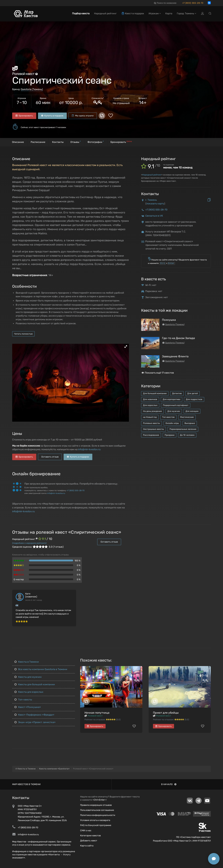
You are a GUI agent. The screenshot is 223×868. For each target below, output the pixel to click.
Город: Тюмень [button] (187, 14)
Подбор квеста (81, 14)
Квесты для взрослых (29, 692)
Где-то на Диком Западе (178, 338)
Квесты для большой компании (35, 684)
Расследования (151, 435)
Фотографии (96, 142)
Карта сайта (87, 846)
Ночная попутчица (97, 713)
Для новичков (150, 399)
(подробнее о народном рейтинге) (29, 543)
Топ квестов (168, 417)
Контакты (58, 142)
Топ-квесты (23, 700)
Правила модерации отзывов (96, 805)
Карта (169, 14)
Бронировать (24, 116)
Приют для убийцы (166, 713)
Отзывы (76, 142)
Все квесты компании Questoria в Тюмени (41, 669)
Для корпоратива (172, 399)
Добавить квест (89, 841)
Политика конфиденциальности (98, 815)
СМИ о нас (86, 830)
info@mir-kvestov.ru (89, 449)
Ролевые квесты (151, 423)
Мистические (187, 417)
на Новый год (150, 417)
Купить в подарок (52, 116)
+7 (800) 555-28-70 (193, 3)
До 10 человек (187, 435)
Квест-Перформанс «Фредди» (34, 715)
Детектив (177, 393)
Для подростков (194, 399)
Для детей (193, 393)
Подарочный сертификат (176, 405)
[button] (126, 347)
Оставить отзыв (50, 457)
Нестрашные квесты (153, 429)
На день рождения (152, 411)
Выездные (190, 423)
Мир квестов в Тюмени (26, 784)
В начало (169, 784)
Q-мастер (19, 579)
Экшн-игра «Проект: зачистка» (35, 722)
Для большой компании (155, 393)
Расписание (38, 142)
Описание (18, 142)
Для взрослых (150, 405)
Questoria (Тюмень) (32, 89)
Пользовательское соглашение (97, 810)
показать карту (155, 204)
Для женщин (192, 411)
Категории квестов (90, 836)
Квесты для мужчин (28, 677)
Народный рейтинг (152, 175)
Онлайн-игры (172, 423)
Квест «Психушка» (28, 707)
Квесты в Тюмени (27, 662)
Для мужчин (174, 411)
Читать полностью (23, 334)
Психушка (169, 320)
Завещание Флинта (175, 356)
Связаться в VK (154, 216)
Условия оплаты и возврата (95, 820)
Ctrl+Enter (99, 800)
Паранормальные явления (183, 429)
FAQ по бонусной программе (96, 825)
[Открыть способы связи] (214, 859)
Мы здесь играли (83, 116)
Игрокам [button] (155, 14)
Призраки (170, 435)
